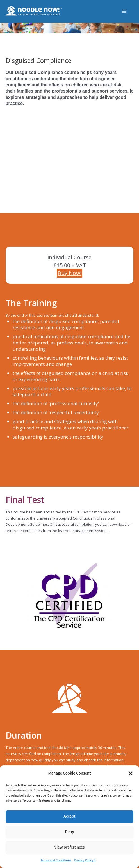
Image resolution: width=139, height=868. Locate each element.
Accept (69, 816)
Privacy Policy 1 (85, 860)
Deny (69, 832)
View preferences (70, 847)
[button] (131, 773)
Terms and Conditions (56, 860)
